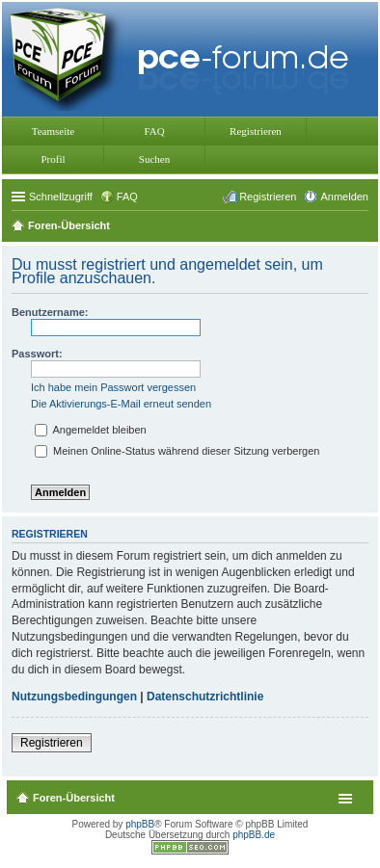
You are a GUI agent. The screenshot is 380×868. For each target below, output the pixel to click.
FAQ (154, 131)
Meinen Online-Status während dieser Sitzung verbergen (177, 451)
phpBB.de (254, 835)
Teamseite (53, 131)
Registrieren (256, 131)
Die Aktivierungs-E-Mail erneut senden (121, 404)
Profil (53, 159)
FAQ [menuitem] (127, 197)
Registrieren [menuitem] (268, 197)
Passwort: (37, 354)
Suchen (154, 159)
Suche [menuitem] (363, 227)
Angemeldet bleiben (91, 430)
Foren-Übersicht (74, 798)
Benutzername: (50, 312)
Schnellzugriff (61, 197)
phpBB (140, 824)
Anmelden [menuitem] (344, 197)
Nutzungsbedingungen (74, 697)
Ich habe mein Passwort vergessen (113, 387)
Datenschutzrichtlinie (205, 697)
